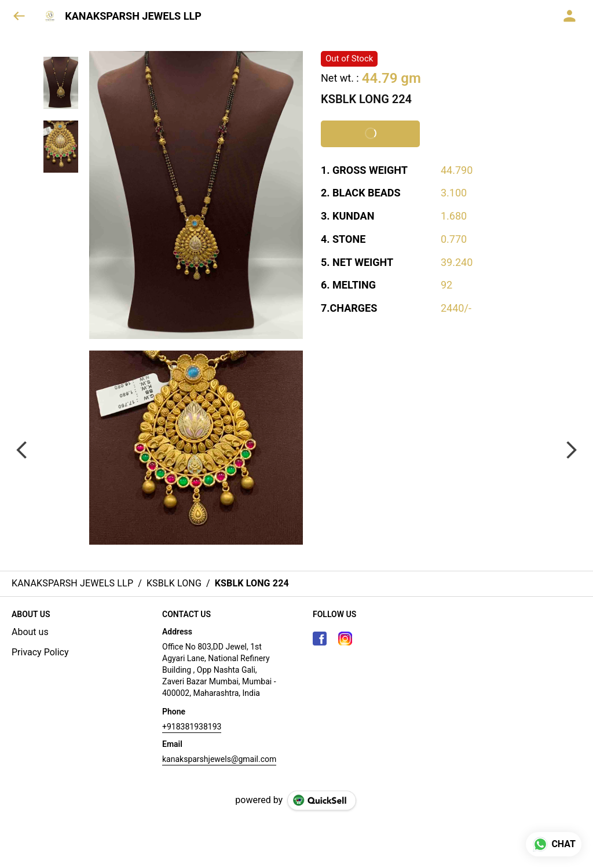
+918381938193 (192, 727)
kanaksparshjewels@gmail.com (219, 759)
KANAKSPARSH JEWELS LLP (133, 16)
